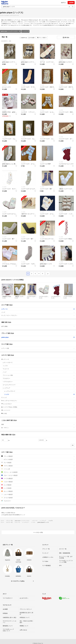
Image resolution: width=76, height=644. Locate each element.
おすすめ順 (32, 38)
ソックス (25, 31)
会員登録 (71, 3)
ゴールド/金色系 (38, 498)
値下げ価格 (38, 326)
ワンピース (39, 369)
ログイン (63, 3)
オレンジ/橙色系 (38, 491)
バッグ (39, 372)
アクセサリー (39, 378)
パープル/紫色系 (38, 478)
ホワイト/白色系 (38, 459)
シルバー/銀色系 (38, 494)
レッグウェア (39, 388)
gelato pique (38, 337)
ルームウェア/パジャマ (39, 385)
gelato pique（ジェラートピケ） (10, 31)
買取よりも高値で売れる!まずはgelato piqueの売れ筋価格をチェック (38, 514)
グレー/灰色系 (38, 463)
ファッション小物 (39, 375)
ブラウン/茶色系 (38, 466)
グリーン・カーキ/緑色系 (38, 472)
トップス (39, 366)
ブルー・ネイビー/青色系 (38, 475)
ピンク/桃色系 (38, 485)
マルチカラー (38, 501)
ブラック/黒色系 (38, 456)
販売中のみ (23, 38)
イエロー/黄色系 (38, 482)
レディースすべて (39, 363)
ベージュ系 (38, 469)
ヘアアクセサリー (39, 382)
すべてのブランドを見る (18, 581)
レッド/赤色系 (38, 488)
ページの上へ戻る (38, 532)
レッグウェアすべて (39, 391)
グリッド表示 (42, 38)
